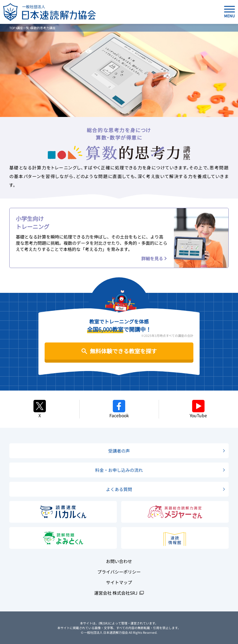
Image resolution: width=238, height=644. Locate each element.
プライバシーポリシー (119, 572)
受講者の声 (119, 451)
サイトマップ (119, 582)
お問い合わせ (119, 561)
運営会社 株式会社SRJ (116, 593)
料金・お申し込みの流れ (119, 470)
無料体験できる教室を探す (123, 351)
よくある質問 (119, 489)
